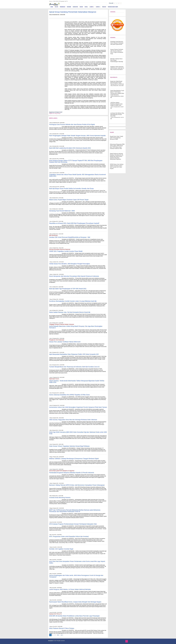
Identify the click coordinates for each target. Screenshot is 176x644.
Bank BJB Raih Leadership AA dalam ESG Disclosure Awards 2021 (70, 148)
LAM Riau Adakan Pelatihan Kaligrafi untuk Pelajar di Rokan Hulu (116, 104)
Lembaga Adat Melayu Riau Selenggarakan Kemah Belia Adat (117, 115)
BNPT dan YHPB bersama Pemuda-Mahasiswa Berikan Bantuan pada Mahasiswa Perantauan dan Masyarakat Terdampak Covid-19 (75, 511)
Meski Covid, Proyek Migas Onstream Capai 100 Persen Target (69, 200)
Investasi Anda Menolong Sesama (60, 498)
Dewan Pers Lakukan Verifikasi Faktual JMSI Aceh (65, 342)
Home (52, 7)
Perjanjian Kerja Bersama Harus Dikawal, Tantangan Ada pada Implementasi (117, 43)
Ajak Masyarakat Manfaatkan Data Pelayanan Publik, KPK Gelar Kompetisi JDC (74, 354)
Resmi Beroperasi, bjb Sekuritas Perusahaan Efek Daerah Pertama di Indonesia (74, 276)
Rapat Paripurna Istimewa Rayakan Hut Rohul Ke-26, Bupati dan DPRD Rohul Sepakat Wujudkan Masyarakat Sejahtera (117, 156)
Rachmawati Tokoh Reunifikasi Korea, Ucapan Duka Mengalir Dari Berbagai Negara (75, 602)
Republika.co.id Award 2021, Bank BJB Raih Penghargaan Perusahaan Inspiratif (74, 223)
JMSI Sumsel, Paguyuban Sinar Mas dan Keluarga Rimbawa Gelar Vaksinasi (73, 420)
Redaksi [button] (104, 7)
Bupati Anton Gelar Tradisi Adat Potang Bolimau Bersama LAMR (117, 138)
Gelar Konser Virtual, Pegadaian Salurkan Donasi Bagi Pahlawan (69, 446)
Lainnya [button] (92, 7)
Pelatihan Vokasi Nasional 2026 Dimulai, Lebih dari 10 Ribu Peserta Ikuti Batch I (117, 68)
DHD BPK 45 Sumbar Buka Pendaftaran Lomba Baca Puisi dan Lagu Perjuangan (75, 616)
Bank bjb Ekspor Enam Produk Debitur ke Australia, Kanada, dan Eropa (71, 189)
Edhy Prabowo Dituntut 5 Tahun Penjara (62, 628)
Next (58, 635)
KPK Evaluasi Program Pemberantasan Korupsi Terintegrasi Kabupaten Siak (73, 524)
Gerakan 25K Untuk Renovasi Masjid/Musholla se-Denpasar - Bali (70, 237)
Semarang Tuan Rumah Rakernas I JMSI (62, 211)
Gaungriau (51, 641)
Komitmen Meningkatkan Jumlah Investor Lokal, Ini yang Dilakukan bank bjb (73, 301)
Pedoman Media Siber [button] (113, 7)
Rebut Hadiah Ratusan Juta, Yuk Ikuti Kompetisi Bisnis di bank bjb (70, 312)
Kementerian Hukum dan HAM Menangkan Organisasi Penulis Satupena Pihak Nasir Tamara (78, 407)
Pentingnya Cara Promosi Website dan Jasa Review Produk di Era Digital (72, 124)
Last (62, 635)
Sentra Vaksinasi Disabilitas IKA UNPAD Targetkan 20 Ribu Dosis (69, 395)
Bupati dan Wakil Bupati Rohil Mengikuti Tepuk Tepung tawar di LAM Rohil (117, 83)
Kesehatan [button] (75, 7)
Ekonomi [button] (69, 7)
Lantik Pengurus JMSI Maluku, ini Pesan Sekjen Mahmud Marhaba (70, 589)
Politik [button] (56, 7)
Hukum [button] (81, 7)
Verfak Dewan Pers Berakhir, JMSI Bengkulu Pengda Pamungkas (70, 264)
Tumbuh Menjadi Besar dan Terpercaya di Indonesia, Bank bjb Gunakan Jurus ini (74, 367)
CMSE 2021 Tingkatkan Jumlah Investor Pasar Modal (66, 251)
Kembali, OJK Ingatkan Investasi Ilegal (61, 549)
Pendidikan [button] (63, 7)
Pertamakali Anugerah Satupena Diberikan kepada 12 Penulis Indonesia (72, 473)
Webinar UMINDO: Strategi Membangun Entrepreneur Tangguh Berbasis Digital (74, 459)
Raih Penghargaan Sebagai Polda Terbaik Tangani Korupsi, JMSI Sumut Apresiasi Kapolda (77, 136)
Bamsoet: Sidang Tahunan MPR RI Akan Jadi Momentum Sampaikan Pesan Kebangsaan (77, 485)
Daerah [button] (98, 7)
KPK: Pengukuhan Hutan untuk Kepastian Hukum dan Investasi (69, 536)
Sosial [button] (86, 7)
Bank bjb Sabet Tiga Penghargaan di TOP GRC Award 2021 (68, 289)
